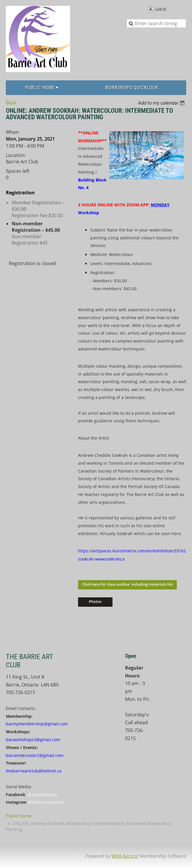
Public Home (19, 816)
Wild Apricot (125, 856)
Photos (95, 601)
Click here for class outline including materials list (127, 584)
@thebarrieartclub (46, 802)
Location (15, 155)
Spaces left (18, 171)
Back (11, 103)
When (12, 132)
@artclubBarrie (43, 794)
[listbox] (162, 103)
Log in (161, 8)
